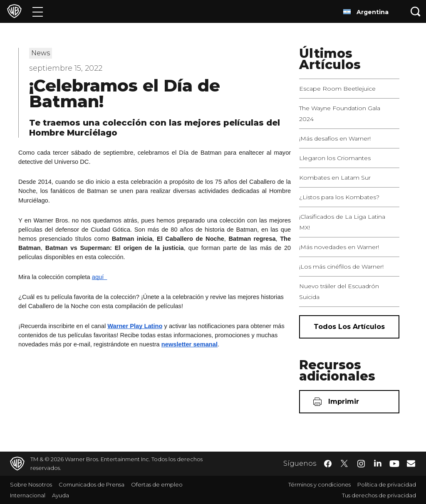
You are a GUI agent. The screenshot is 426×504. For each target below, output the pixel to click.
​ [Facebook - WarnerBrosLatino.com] (328, 464)
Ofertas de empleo (157, 484)
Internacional (28, 495)
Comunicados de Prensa (92, 484)
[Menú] (38, 11)
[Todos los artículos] (349, 327)
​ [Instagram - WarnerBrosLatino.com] (361, 464)
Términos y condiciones (319, 484)
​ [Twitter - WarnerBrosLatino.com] (344, 464)
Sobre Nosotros (31, 484)
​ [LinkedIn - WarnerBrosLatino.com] (378, 463)
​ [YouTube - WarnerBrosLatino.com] (394, 464)
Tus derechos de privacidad (379, 495)
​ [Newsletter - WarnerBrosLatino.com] (411, 463)
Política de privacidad (387, 484)
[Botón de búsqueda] (416, 11)
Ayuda (61, 495)
